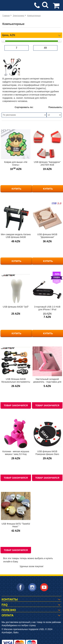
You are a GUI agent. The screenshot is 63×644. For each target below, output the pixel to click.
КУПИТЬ (16, 189)
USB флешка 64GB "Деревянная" (47, 236)
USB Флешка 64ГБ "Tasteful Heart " (16, 525)
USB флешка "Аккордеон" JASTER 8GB (47, 163)
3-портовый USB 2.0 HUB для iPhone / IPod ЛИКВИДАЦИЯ (47, 309)
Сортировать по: (24, 107)
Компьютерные (34, 16)
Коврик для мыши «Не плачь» (16, 163)
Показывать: (55, 107)
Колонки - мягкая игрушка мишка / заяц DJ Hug (16, 453)
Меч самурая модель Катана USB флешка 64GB (16, 236)
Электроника (19, 16)
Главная (6, 16)
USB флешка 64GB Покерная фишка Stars (47, 453)
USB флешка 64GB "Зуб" (16, 307)
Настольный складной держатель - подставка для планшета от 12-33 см (47, 382)
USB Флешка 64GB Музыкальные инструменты (16, 380)
